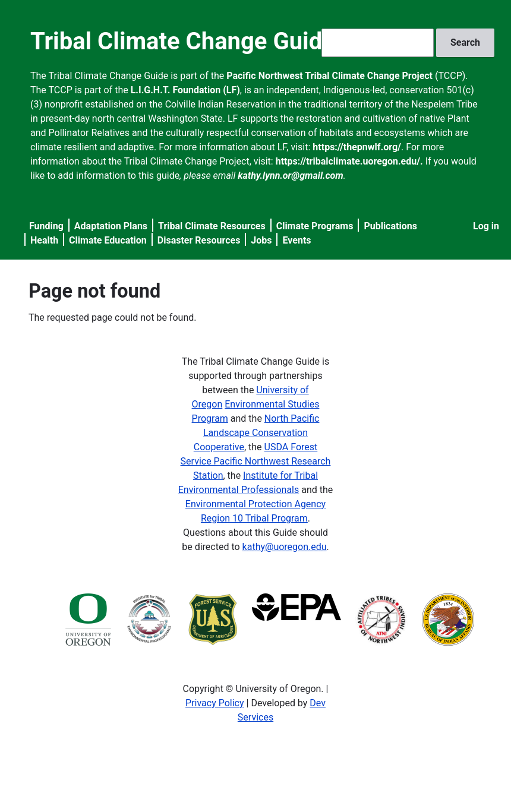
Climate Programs (315, 226)
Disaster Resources (199, 240)
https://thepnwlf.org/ (357, 147)
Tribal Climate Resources (212, 226)
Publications (390, 226)
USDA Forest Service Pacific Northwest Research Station (256, 461)
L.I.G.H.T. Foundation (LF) (185, 90)
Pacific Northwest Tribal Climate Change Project (329, 76)
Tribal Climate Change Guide (183, 41)
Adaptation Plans (111, 226)
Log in (486, 226)
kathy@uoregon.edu (285, 547)
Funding (46, 226)
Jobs (261, 240)
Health (44, 240)
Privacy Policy (215, 703)
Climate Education (108, 240)
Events (296, 240)
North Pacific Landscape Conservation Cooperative (257, 433)
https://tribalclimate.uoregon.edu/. (349, 161)
